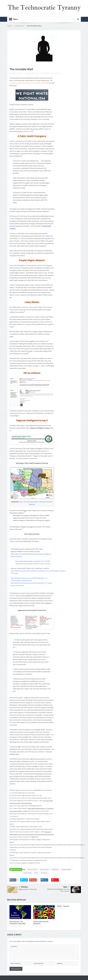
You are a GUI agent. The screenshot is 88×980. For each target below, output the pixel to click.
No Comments (55, 73)
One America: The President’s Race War (18, 923)
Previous (23, 887)
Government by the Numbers (41, 923)
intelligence (55, 869)
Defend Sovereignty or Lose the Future (58, 890)
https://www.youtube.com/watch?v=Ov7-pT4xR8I (35, 561)
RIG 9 (36, 873)
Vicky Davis (20, 73)
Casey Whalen (44, 869)
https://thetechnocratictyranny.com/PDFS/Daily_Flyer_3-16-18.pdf (31, 583)
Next (66, 887)
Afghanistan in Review (28, 889)
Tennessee (44, 873)
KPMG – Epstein (63, 906)
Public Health (27, 873)
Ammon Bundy (32, 869)
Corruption (46, 73)
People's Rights (66, 869)
